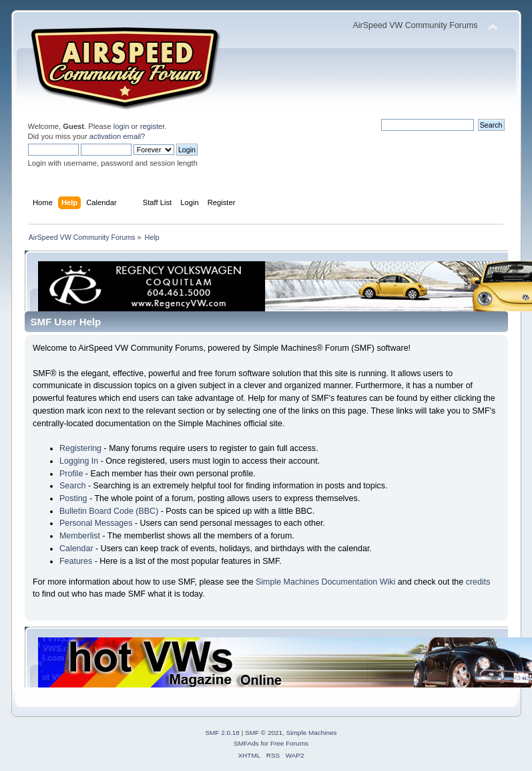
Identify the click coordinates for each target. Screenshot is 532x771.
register (153, 126)
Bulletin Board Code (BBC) (109, 511)
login (121, 126)
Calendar (76, 549)
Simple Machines (312, 733)
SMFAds (246, 743)
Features (76, 561)
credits (478, 582)
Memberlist (80, 536)
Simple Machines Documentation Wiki (325, 582)
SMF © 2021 (264, 733)
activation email (115, 136)
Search (73, 486)
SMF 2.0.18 (222, 733)
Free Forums (289, 743)
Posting (73, 498)
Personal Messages (96, 523)
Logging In (79, 461)
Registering (80, 448)
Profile (71, 474)
